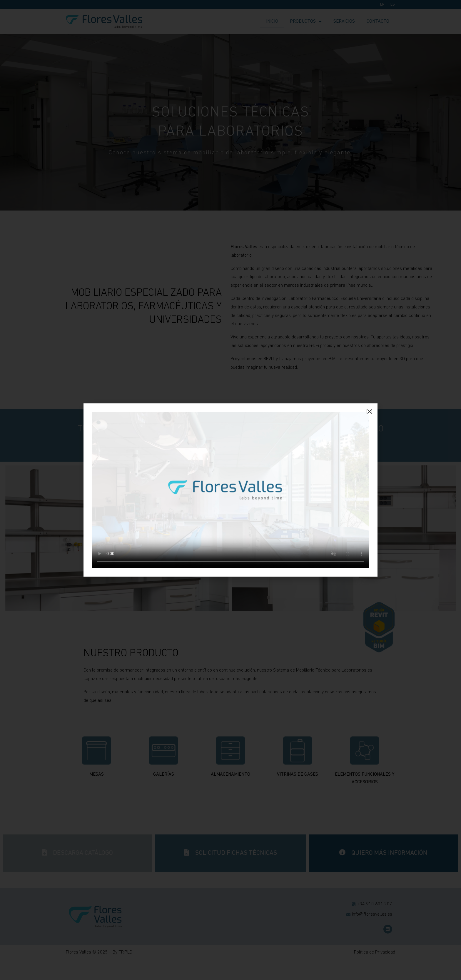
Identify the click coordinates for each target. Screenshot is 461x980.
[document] (230, 490)
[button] (369, 411)
